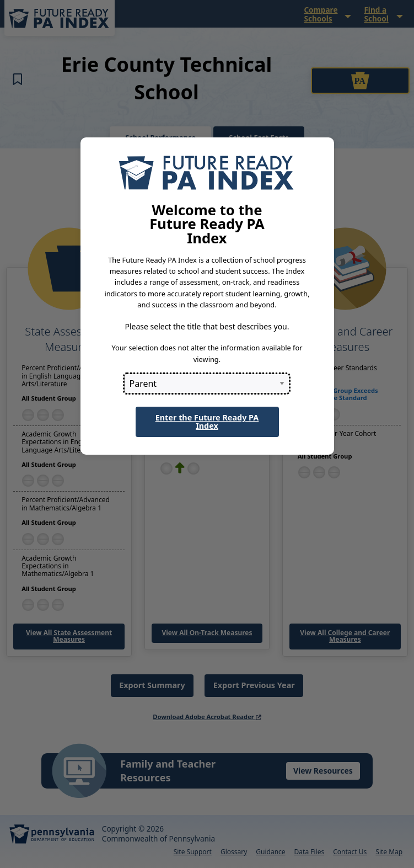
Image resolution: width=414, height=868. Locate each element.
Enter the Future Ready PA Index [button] (207, 421)
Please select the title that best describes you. (207, 326)
